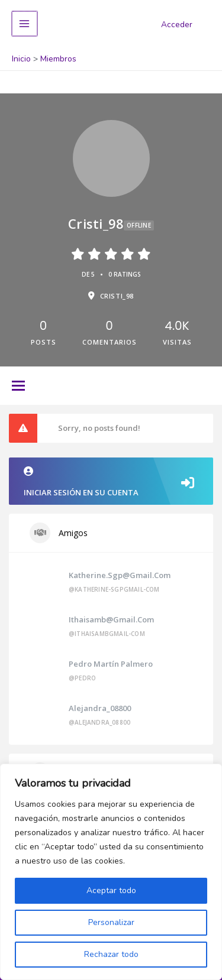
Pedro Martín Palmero (111, 664)
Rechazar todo (111, 954)
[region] (111, 872)
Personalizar (111, 922)
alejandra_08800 (100, 708)
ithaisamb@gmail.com (111, 619)
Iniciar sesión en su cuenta (111, 482)
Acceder (177, 25)
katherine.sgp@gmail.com (120, 575)
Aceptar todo (111, 890)
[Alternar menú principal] (24, 24)
